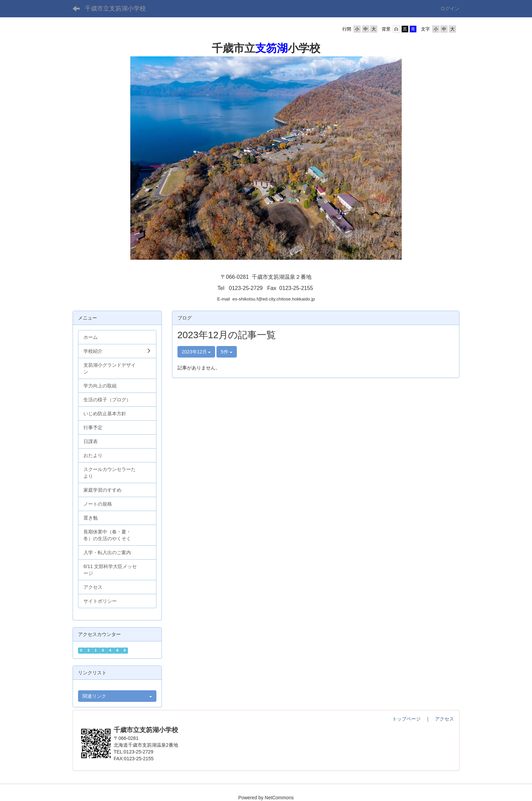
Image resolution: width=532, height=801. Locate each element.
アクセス (444, 719)
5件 (227, 352)
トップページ (406, 719)
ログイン (450, 8)
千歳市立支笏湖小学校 (115, 8)
